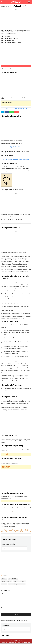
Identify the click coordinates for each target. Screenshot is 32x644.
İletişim (13, 641)
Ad (2, 607)
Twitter (3, 112)
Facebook (7, 112)
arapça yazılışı (10, 581)
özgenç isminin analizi (16, 581)
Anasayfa (3, 620)
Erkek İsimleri (4, 579)
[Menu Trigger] (29, 2)
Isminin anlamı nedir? (16, 2)
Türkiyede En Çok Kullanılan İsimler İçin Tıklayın (16, 159)
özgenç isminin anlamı (23, 581)
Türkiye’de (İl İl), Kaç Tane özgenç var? (16, 109)
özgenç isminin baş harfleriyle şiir (5, 584)
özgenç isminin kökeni (11, 584)
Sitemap (23, 641)
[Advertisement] (16, 19)
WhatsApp (12, 112)
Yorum (3, 593)
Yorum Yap (17, 112)
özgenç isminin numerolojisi (18, 584)
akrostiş (3, 581)
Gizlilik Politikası (18, 641)
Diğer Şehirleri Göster (16, 147)
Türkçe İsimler (15, 579)
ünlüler (23, 584)
